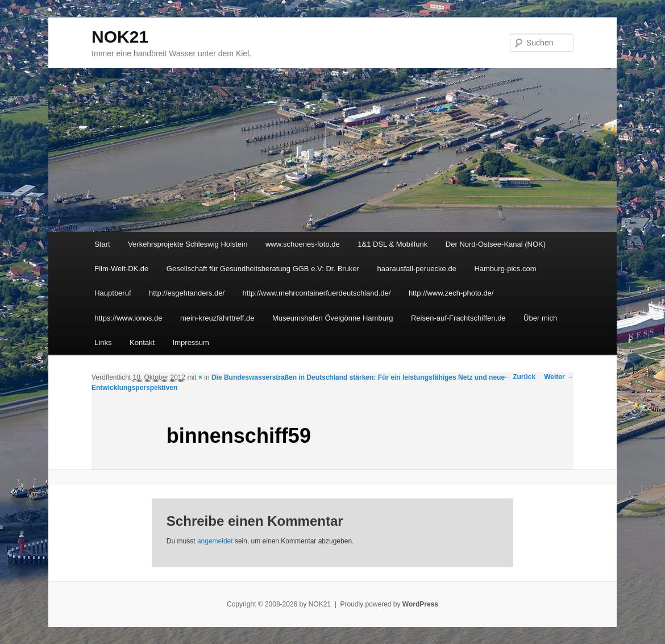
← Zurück (520, 377)
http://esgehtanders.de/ (187, 293)
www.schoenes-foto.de (303, 244)
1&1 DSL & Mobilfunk (392, 244)
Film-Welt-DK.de (121, 269)
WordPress (420, 604)
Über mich (540, 318)
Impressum (191, 342)
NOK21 (120, 37)
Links (103, 342)
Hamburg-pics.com (505, 269)
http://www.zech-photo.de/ (451, 293)
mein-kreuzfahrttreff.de (217, 318)
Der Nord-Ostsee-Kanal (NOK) (496, 244)
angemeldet (215, 541)
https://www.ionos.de (128, 318)
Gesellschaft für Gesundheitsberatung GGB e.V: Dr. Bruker (263, 269)
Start (102, 244)
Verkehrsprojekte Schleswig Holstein (188, 244)
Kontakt (142, 342)
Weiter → (559, 377)
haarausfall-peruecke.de (416, 269)
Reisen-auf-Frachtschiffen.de (458, 318)
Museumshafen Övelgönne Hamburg (332, 318)
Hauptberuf (113, 293)
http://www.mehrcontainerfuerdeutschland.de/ (317, 293)
